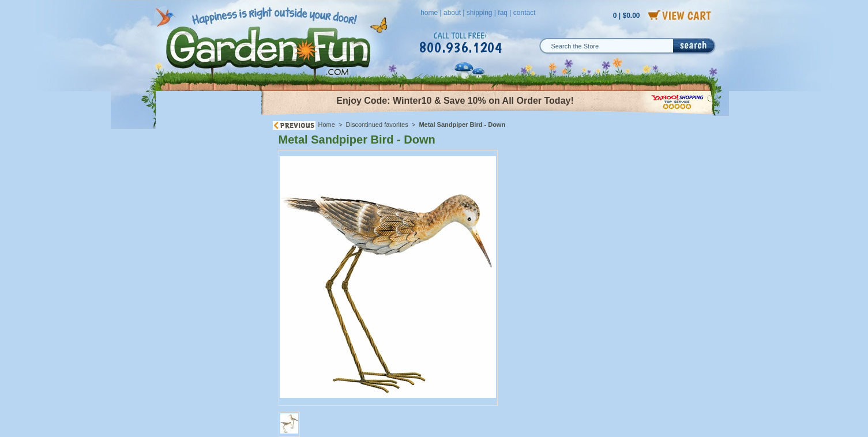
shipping (480, 13)
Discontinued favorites (377, 125)
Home (327, 125)
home (429, 13)
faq (503, 13)
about (452, 13)
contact (525, 13)
